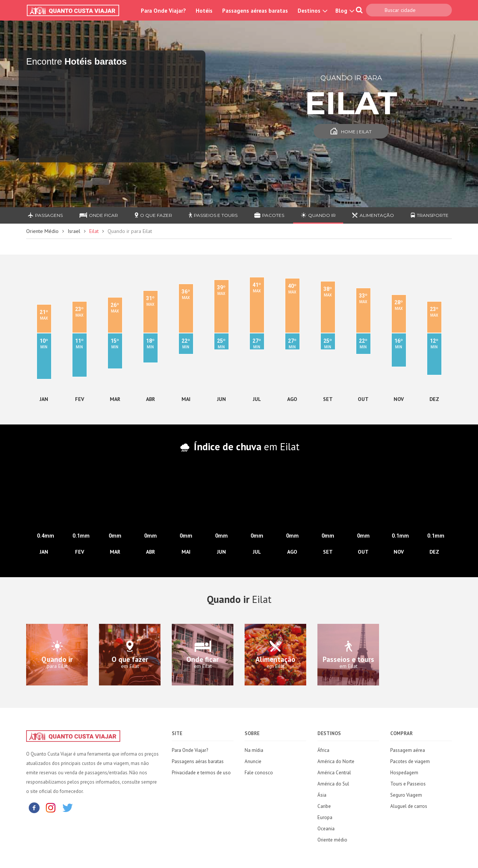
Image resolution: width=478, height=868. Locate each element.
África (323, 750)
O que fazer (153, 215)
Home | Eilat (351, 132)
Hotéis (204, 11)
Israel (74, 231)
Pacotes (269, 215)
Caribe (324, 806)
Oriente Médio (42, 231)
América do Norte (336, 761)
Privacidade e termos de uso (201, 773)
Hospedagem (404, 773)
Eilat (94, 231)
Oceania (326, 829)
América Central (334, 773)
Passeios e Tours (213, 215)
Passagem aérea (408, 750)
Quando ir (318, 215)
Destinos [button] (312, 11)
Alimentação (373, 215)
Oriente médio (332, 840)
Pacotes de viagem (410, 761)
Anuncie (253, 761)
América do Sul (333, 784)
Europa (325, 817)
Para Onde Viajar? (163, 11)
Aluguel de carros (409, 806)
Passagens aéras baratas (198, 761)
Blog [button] (344, 11)
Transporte (430, 215)
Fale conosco (259, 773)
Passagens (45, 215)
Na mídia (254, 750)
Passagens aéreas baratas (255, 11)
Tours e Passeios (408, 784)
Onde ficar (99, 215)
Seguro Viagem (406, 795)
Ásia (322, 795)
